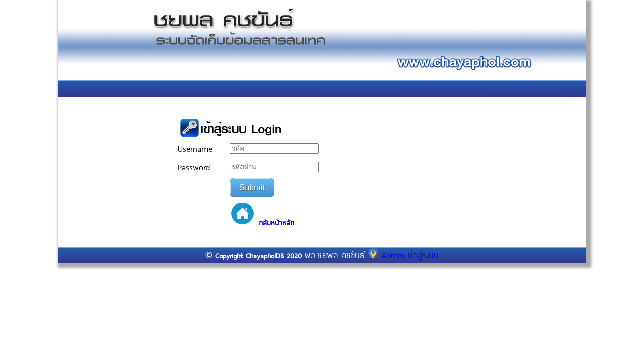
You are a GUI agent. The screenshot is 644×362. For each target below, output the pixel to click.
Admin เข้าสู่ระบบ (404, 255)
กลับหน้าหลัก (276, 223)
